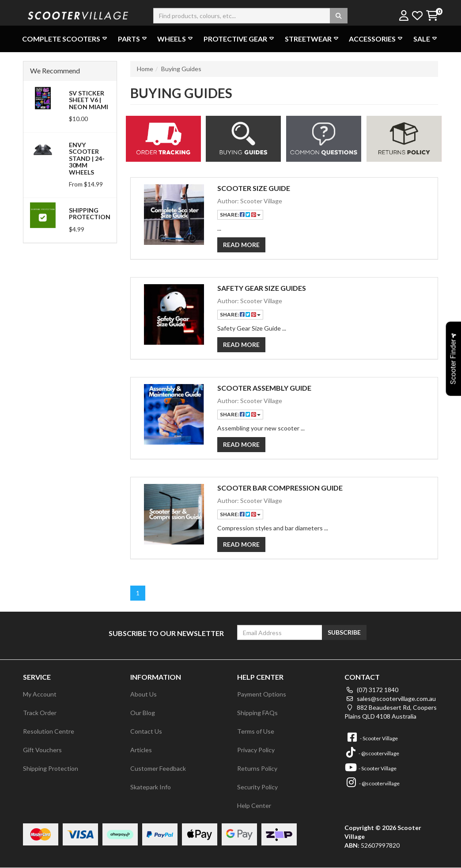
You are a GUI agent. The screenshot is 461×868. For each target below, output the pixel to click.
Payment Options (262, 694)
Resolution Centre (49, 731)
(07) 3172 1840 (371, 690)
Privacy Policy (256, 750)
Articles (141, 750)
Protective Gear (240, 39)
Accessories (377, 39)
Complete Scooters (66, 39)
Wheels (176, 39)
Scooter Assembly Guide (264, 388)
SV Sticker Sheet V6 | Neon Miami (89, 100)
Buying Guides (181, 69)
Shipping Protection (90, 213)
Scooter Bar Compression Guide (280, 488)
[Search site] (339, 16)
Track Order (40, 713)
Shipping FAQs (257, 713)
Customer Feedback (158, 768)
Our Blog (143, 713)
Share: (240, 215)
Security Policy (257, 787)
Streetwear (313, 39)
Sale (426, 39)
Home (145, 69)
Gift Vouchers (42, 750)
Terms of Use (256, 731)
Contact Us (146, 731)
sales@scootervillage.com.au (390, 699)
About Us (144, 694)
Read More (241, 245)
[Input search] (250, 16)
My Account (40, 694)
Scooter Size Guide (254, 188)
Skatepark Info (151, 787)
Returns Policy (257, 768)
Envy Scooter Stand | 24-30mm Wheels (87, 158)
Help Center (254, 805)
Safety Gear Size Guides (262, 288)
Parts (133, 39)
